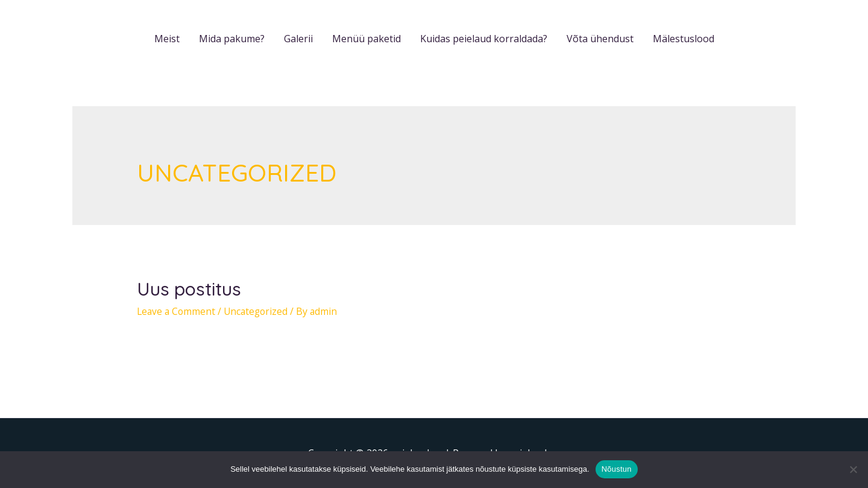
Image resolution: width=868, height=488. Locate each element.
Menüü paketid (366, 39)
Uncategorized (259, 311)
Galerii (298, 39)
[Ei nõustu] (853, 469)
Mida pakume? (232, 39)
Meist (167, 39)
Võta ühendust (600, 39)
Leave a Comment (177, 311)
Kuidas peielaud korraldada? (484, 39)
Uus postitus (189, 289)
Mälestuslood (684, 39)
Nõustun (617, 469)
